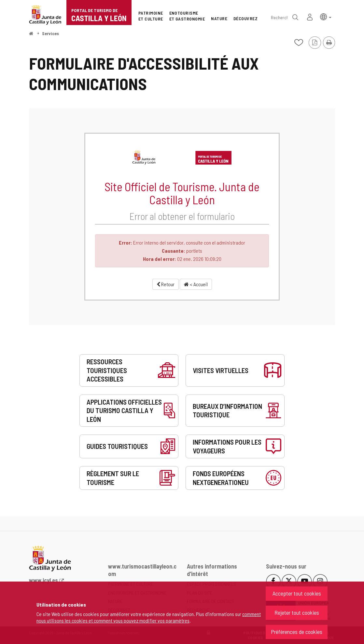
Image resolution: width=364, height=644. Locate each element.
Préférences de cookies (297, 632)
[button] (326, 16)
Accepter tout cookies (297, 593)
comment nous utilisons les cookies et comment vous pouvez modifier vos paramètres (149, 617)
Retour (166, 284)
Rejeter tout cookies (297, 612)
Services (50, 33)
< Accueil (196, 284)
